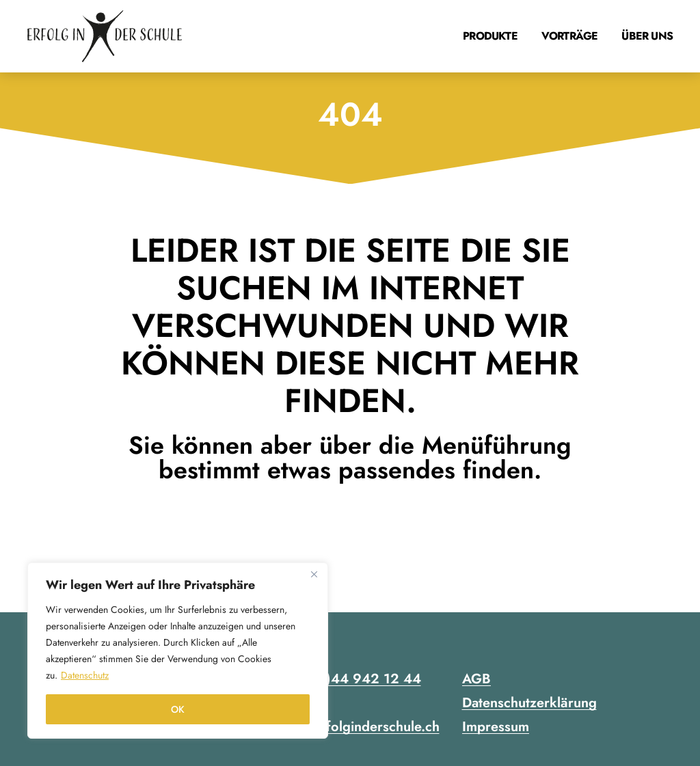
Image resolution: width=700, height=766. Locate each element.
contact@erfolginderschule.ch (349, 727)
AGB (476, 679)
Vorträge (570, 36)
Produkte (490, 36)
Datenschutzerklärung (529, 703)
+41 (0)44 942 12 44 (352, 679)
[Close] (314, 574)
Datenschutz (85, 675)
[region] (178, 651)
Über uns (647, 36)
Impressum (496, 727)
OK (178, 709)
